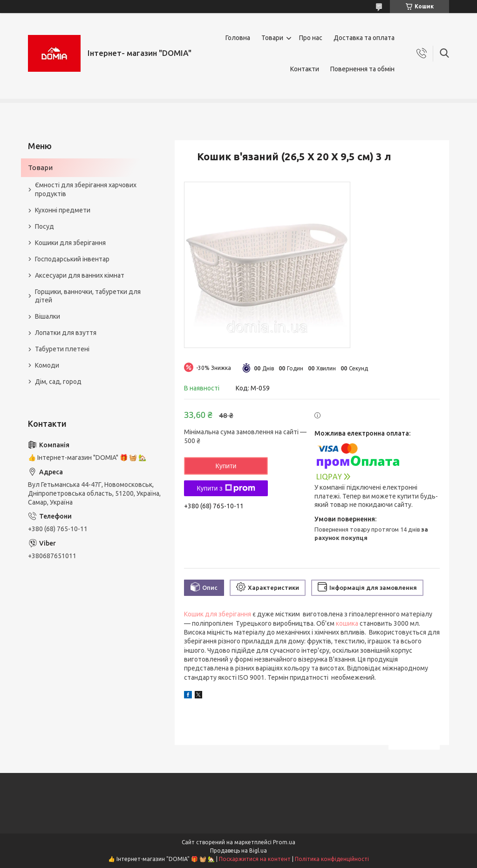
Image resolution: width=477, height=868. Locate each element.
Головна (238, 38)
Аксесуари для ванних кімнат (80, 275)
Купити (226, 466)
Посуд (44, 226)
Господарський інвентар (72, 259)
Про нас (311, 38)
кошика (347, 623)
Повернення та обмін (362, 69)
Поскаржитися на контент (255, 859)
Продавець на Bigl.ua (238, 851)
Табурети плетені (62, 349)
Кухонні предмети (63, 210)
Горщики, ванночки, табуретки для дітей (88, 296)
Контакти (305, 69)
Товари (272, 38)
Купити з (226, 488)
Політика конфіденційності (332, 859)
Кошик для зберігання (218, 614)
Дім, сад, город (58, 382)
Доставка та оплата (364, 38)
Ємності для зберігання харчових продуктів (86, 189)
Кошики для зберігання (70, 243)
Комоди (47, 365)
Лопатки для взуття (66, 333)
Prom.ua (284, 842)
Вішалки (48, 316)
